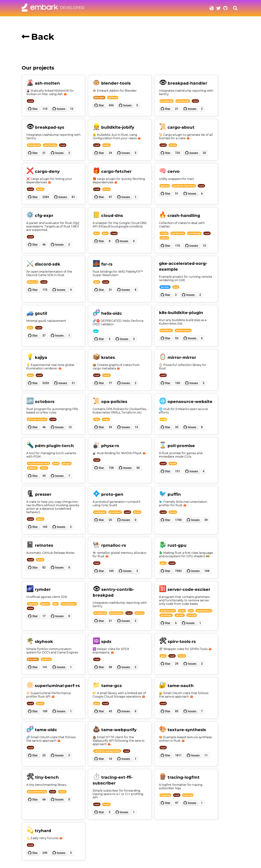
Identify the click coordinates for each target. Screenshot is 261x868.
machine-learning (184, 186)
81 (73, 197)
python (113, 98)
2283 (46, 197)
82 (44, 568)
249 (45, 853)
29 (177, 664)
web (163, 419)
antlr (182, 611)
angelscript (168, 611)
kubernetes (183, 330)
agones (33, 604)
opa (97, 419)
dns (97, 233)
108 (207, 571)
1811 (178, 755)
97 (110, 197)
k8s (55, 604)
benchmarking (37, 792)
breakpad (167, 101)
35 (177, 427)
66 (44, 799)
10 (110, 759)
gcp (105, 233)
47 (177, 803)
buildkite (166, 330)
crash (164, 233)
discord (33, 282)
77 (110, 383)
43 (110, 711)
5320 (46, 383)
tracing (188, 795)
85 (177, 711)
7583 (178, 571)
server (180, 615)
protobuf (115, 512)
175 (178, 246)
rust (30, 101)
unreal (192, 615)
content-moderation (107, 751)
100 (178, 383)
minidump (183, 101)
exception (178, 233)
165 (45, 527)
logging (165, 795)
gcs (30, 328)
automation (204, 611)
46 (44, 245)
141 (45, 667)
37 (44, 336)
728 (111, 468)
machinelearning (39, 463)
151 (178, 471)
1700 (178, 520)
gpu (97, 282)
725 (178, 153)
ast (191, 611)
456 (111, 105)
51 (177, 194)
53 (177, 338)
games (165, 186)
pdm (56, 463)
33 (110, 427)
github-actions (37, 419)
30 (138, 468)
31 (110, 290)
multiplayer (69, 604)
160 (111, 571)
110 (45, 109)
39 (44, 476)
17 (44, 616)
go (96, 331)
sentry (140, 613)
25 (204, 153)
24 (110, 153)
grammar (166, 615)
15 (204, 246)
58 (110, 667)
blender (99, 98)
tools (106, 145)
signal (164, 238)
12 (72, 109)
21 (177, 109)
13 (136, 427)
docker (165, 287)
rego (106, 419)
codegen (100, 512)
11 (206, 755)
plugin (67, 463)
